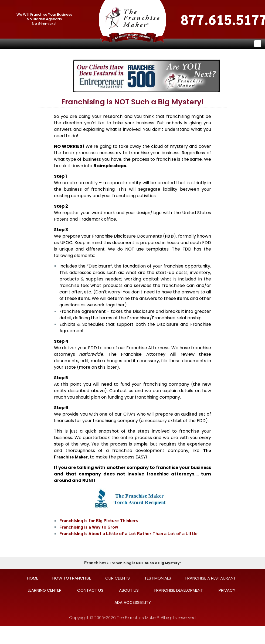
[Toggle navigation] (258, 44)
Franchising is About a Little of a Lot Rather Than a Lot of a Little (128, 533)
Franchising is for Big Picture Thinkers (99, 520)
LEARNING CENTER (45, 590)
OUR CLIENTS (118, 578)
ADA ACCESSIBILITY (133, 602)
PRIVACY (227, 590)
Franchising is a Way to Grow (89, 527)
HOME (33, 578)
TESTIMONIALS (158, 578)
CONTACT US (90, 590)
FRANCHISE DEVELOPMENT (179, 590)
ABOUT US (129, 590)
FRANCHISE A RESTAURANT (211, 578)
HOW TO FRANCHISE (72, 578)
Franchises (95, 562)
